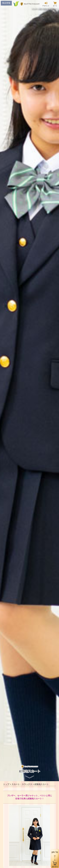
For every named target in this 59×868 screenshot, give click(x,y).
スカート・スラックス (22, 784)
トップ (6, 784)
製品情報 (6, 3)
